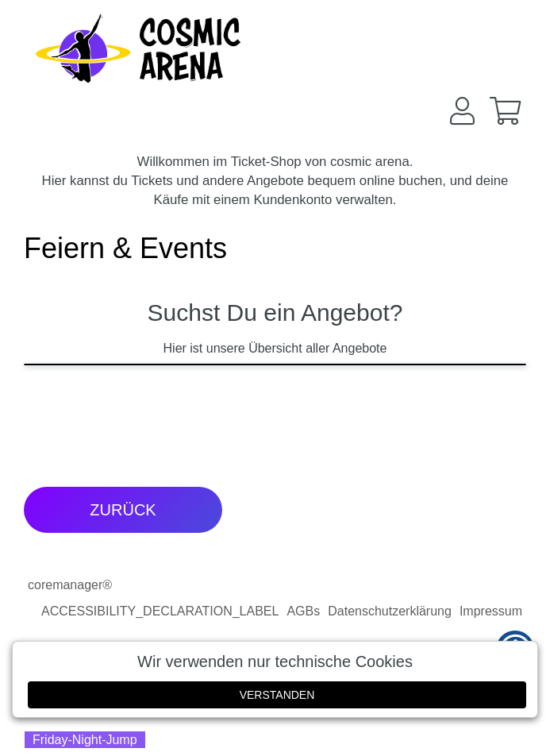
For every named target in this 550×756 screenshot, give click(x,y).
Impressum (491, 611)
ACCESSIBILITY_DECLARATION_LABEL (160, 611)
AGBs (303, 611)
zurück (123, 510)
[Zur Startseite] (138, 48)
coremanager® (70, 585)
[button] (462, 111)
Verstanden (277, 695)
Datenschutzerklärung (390, 611)
